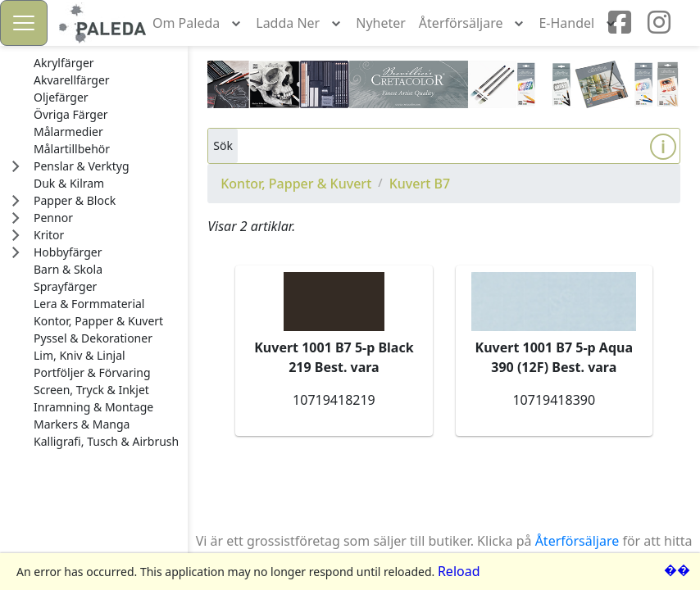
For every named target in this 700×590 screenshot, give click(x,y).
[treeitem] (106, 63)
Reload (459, 571)
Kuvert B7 (420, 184)
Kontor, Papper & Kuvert (296, 184)
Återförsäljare (577, 541)
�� (677, 570)
